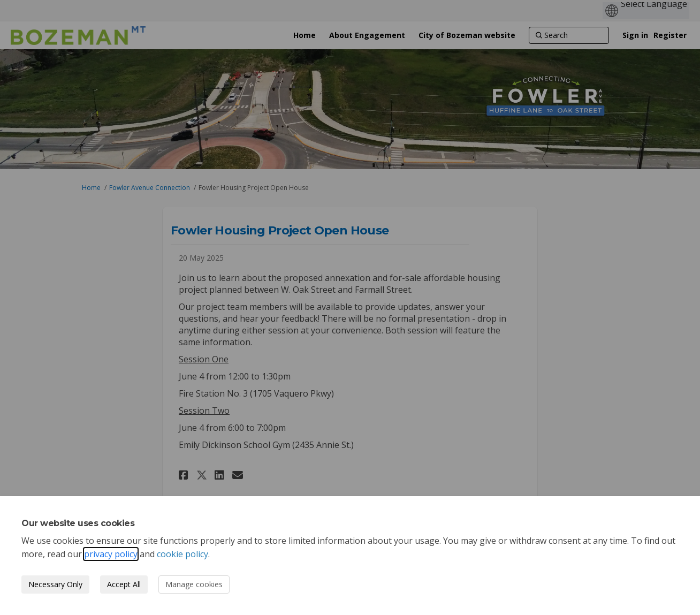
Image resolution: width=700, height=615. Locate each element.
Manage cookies (194, 584)
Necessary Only (55, 584)
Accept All (124, 584)
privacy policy (111, 554)
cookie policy (182, 554)
